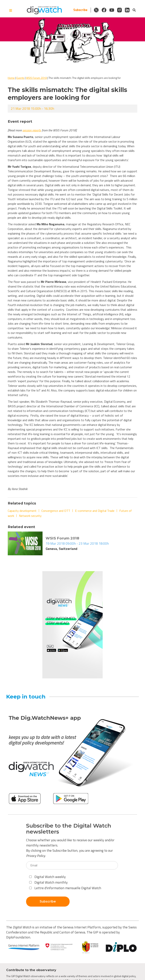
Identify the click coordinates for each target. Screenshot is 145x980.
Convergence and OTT (56, 511)
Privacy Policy (36, 856)
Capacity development (22, 511)
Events (20, 78)
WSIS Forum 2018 (36, 78)
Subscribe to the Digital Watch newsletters (69, 829)
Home (11, 78)
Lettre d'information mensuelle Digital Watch (65, 888)
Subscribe (80, 10)
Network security (30, 516)
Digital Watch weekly (47, 877)
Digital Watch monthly (48, 882)
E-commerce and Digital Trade (95, 511)
